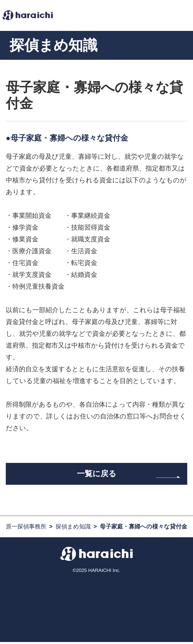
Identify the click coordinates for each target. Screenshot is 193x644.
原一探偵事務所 (26, 529)
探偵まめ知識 (73, 529)
